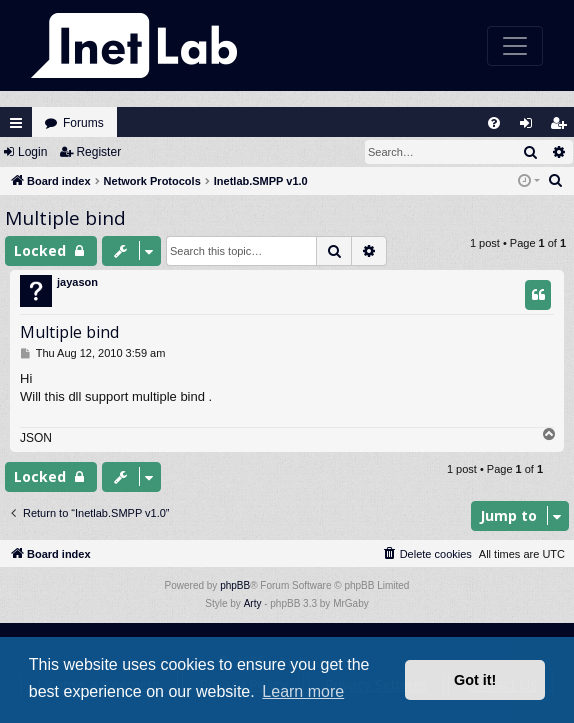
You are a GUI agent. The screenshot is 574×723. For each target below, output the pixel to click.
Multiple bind (65, 218)
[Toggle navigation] (515, 46)
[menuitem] (494, 123)
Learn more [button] (303, 691)
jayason (77, 282)
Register (98, 152)
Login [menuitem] (531, 127)
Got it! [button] (475, 680)
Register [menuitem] (563, 127)
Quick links (16, 123)
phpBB (235, 585)
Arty (253, 603)
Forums (83, 123)
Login (32, 152)
